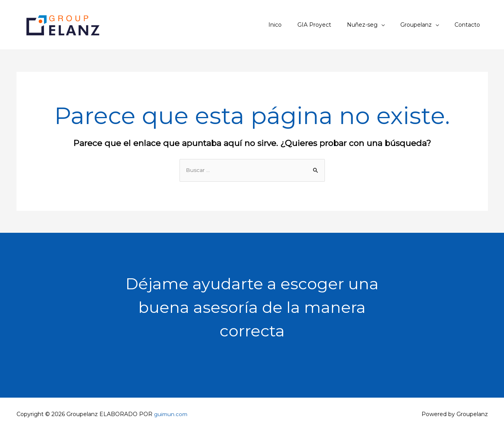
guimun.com (172, 415)
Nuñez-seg (374, 25)
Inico (296, 25)
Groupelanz (423, 25)
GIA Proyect (331, 25)
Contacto (470, 25)
